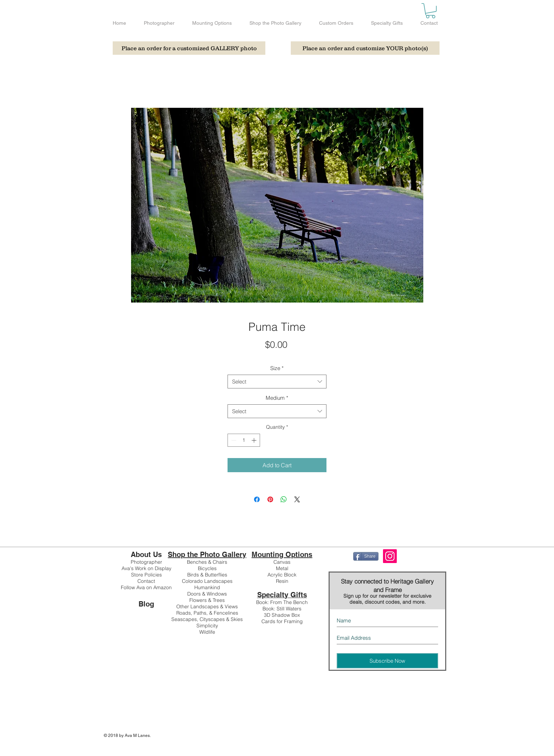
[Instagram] (390, 556)
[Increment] (255, 440)
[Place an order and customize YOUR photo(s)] (365, 48)
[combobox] (277, 382)
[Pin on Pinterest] (270, 499)
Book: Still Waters (282, 609)
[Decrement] (233, 440)
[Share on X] (297, 499)
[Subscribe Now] (387, 661)
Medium (277, 398)
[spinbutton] (244, 440)
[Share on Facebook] (257, 499)
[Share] (366, 556)
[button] (431, 11)
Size (277, 368)
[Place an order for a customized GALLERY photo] (189, 48)
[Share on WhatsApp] (284, 499)
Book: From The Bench (282, 602)
